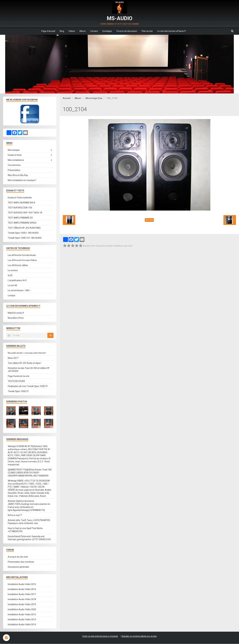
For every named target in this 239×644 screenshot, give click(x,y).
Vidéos (71, 31)
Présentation (14, 170)
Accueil (67, 98)
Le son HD (12, 286)
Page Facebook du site (19, 376)
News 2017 (13, 358)
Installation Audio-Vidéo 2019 (22, 605)
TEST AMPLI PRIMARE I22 (20, 218)
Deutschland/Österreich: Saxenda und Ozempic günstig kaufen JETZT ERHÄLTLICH (29, 538)
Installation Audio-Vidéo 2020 (22, 610)
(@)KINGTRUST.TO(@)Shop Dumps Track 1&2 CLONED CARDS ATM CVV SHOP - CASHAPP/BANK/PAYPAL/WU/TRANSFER (30, 473)
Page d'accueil (48, 31)
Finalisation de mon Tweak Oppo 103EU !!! (28, 386)
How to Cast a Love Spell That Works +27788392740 (25, 530)
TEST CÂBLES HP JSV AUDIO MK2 (24, 228)
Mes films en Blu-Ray (18, 175)
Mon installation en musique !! (22, 180)
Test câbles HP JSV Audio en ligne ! (25, 363)
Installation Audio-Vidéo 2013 (22, 620)
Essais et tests (15, 155)
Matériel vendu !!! (16, 313)
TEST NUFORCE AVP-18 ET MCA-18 (25, 213)
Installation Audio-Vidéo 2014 (22, 625)
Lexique (12, 296)
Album (82, 31)
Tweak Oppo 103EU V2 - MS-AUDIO (25, 238)
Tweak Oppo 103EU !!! (18, 391)
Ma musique (14, 150)
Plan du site (148, 31)
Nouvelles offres (16, 318)
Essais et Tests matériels (20, 198)
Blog (61, 31)
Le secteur (13, 270)
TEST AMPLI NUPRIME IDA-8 (21, 203)
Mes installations (16, 160)
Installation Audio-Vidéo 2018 (22, 599)
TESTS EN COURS (16, 381)
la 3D (10, 275)
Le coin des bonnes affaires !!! (172, 31)
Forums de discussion (127, 31)
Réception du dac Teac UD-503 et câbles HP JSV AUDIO (29, 370)
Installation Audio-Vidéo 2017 (22, 594)
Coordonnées (14, 165)
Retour (149, 220)
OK (50, 336)
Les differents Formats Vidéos (22, 260)
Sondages (107, 31)
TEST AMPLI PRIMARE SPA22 (22, 223)
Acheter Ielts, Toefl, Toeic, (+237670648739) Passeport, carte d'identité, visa (29, 522)
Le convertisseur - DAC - (19, 291)
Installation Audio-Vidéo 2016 (22, 589)
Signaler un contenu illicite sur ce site (139, 636)
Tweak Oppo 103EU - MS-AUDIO (23, 233)
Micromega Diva (94, 98)
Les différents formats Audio (22, 255)
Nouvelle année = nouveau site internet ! (27, 353)
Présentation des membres (21, 562)
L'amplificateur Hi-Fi (17, 281)
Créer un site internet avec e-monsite (100, 636)
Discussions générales (18, 567)
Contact (94, 31)
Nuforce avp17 (15, 515)
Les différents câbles (18, 265)
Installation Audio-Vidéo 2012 (22, 615)
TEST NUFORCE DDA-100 (20, 208)
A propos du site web (18, 557)
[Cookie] (6, 638)
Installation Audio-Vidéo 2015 (22, 584)
